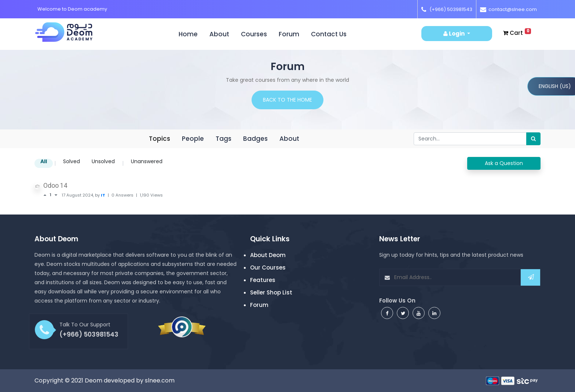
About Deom (268, 255)
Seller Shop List (271, 292)
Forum (289, 34)
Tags (224, 139)
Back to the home (287, 100)
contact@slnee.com (513, 9)
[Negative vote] (56, 195)
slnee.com (160, 380)
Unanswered (147, 162)
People (193, 139)
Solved (72, 162)
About (219, 34)
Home (191, 34)
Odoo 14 (55, 186)
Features (263, 280)
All (44, 162)
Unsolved (103, 162)
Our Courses (268, 268)
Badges (255, 139)
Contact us (329, 34)
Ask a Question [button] (504, 163)
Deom (94, 380)
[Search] (533, 139)
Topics (160, 139)
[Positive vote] (46, 195)
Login (455, 34)
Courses (254, 34)
